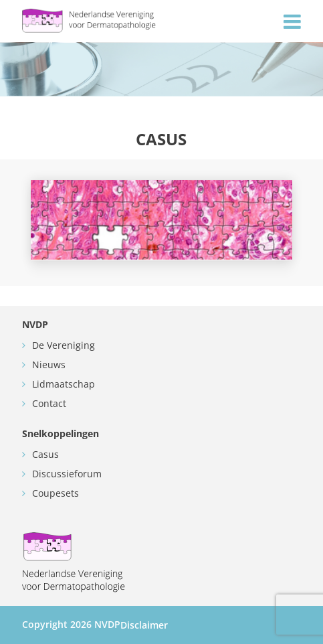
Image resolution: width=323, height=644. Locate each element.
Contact (49, 403)
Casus (45, 454)
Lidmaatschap (64, 384)
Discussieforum (67, 474)
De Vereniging (64, 345)
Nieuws (49, 365)
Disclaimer (144, 625)
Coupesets (56, 493)
